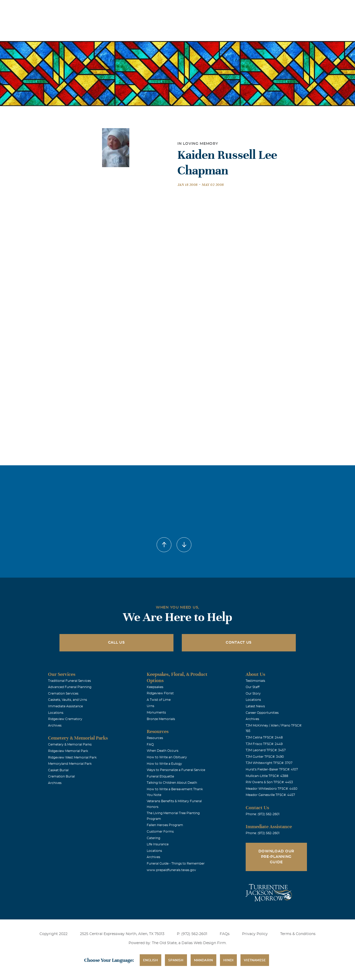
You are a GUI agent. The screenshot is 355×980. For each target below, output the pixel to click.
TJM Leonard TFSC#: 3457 (266, 750)
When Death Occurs (163, 751)
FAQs (225, 934)
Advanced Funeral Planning (70, 687)
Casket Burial (58, 770)
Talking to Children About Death (172, 783)
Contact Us (239, 643)
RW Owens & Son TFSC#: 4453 (269, 782)
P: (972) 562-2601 (192, 934)
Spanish (176, 960)
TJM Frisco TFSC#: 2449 (264, 744)
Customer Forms (160, 832)
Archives (55, 726)
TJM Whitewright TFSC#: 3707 (269, 763)
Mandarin (204, 960)
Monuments (156, 713)
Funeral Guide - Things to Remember (176, 864)
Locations (189, 7)
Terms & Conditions (298, 934)
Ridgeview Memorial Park (68, 751)
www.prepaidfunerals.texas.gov (171, 870)
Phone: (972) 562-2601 (263, 814)
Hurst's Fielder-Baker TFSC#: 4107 (272, 769)
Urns (150, 706)
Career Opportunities (262, 713)
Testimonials (255, 681)
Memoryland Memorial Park (70, 764)
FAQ (150, 744)
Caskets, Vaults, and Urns (68, 700)
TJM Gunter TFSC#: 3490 (265, 757)
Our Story (253, 694)
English (150, 960)
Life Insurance (158, 844)
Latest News (255, 706)
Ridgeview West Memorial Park (72, 757)
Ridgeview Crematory (65, 719)
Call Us (116, 643)
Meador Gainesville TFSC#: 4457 (270, 795)
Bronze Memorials (161, 719)
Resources (155, 738)
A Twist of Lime (159, 700)
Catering (153, 838)
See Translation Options (255, 8)
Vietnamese (255, 960)
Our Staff (253, 687)
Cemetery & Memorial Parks (70, 744)
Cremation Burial (61, 776)
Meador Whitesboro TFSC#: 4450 (272, 789)
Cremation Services (63, 694)
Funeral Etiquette (160, 776)
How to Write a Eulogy (164, 764)
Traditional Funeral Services (69, 681)
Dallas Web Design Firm (204, 943)
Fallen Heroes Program (165, 825)
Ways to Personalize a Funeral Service (176, 770)
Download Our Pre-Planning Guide (276, 857)
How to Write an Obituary (167, 757)
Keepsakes (155, 687)
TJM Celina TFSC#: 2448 (264, 737)
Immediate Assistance (65, 706)
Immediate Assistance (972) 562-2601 (310, 7)
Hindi (228, 960)
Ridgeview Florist (160, 693)
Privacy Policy (255, 934)
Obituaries (218, 7)
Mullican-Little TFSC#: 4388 (267, 776)
